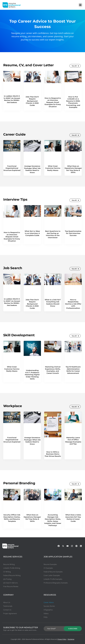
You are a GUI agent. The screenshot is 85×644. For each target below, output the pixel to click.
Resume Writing (9, 564)
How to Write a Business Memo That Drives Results (53, 454)
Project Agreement (10, 613)
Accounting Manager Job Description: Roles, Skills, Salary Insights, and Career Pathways (53, 520)
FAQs (46, 617)
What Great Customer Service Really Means (53, 168)
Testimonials (8, 606)
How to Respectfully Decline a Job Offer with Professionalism (73, 304)
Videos (46, 613)
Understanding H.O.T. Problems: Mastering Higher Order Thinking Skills (32, 375)
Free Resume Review (11, 586)
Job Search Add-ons (10, 583)
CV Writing (7, 572)
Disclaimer (71, 639)
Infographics (48, 610)
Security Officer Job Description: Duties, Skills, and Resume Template (12, 518)
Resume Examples (50, 564)
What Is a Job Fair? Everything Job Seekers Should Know (53, 303)
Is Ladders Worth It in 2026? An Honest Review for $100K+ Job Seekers (12, 99)
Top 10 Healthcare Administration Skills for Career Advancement (73, 370)
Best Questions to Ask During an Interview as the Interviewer (53, 234)
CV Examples (48, 568)
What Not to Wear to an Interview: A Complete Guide (32, 233)
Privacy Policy (62, 639)
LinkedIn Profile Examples (53, 579)
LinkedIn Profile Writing (12, 568)
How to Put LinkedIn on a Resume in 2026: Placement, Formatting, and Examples (73, 102)
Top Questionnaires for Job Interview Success (73, 233)
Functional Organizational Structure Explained (12, 168)
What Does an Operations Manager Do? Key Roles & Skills (73, 169)
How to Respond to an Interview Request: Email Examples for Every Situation (53, 102)
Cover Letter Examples (52, 575)
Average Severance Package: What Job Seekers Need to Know (32, 169)
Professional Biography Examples (56, 583)
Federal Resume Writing (12, 575)
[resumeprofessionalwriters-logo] (11, 5)
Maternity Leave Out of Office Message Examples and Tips (73, 441)
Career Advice (49, 602)
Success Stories (49, 606)
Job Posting (7, 579)
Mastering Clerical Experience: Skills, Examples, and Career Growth (53, 370)
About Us (7, 602)
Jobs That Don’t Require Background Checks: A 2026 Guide (32, 101)
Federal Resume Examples (53, 572)
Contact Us (7, 610)
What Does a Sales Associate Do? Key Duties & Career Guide (73, 518)
